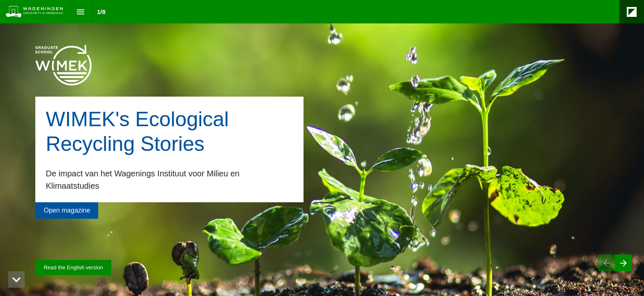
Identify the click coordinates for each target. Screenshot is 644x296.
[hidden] (16, 280)
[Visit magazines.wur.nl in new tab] (73, 267)
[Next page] (623, 263)
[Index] (81, 12)
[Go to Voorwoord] (67, 210)
